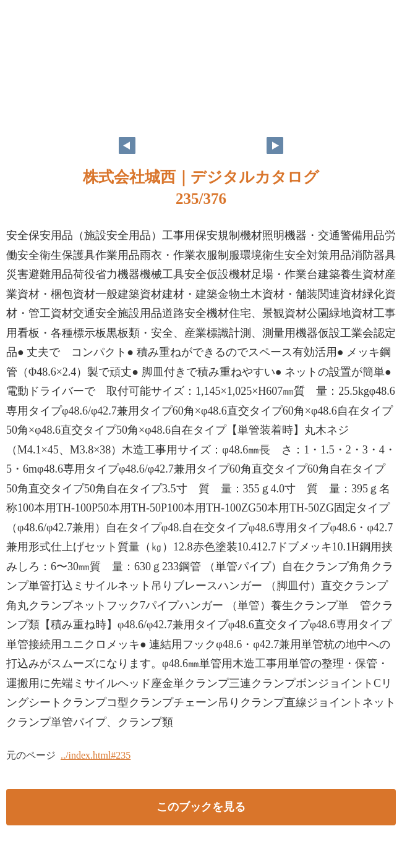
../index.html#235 (96, 755)
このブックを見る (201, 807)
